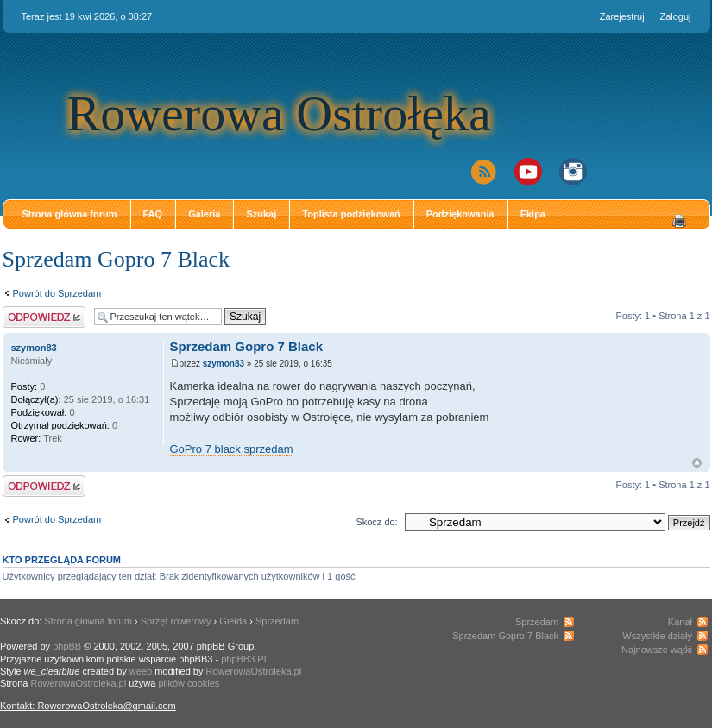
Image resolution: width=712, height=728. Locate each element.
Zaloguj (675, 16)
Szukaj (261, 214)
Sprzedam (277, 621)
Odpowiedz (44, 317)
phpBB (67, 646)
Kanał (680, 622)
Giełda (233, 621)
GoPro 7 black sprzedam (232, 449)
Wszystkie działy (657, 636)
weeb (141, 671)
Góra (697, 463)
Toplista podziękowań (351, 214)
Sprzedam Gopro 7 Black (117, 259)
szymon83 (224, 364)
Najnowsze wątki (657, 650)
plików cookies (189, 683)
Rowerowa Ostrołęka (279, 113)
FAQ (153, 214)
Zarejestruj (622, 16)
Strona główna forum (70, 214)
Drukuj (679, 221)
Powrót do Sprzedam (57, 293)
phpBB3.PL (245, 659)
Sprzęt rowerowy (176, 621)
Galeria (204, 214)
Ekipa (533, 214)
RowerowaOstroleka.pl (254, 671)
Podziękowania (460, 214)
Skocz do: (376, 522)
